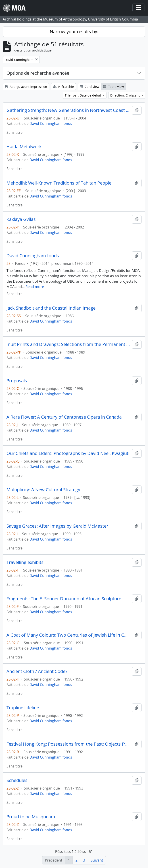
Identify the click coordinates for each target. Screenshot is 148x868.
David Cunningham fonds (51, 123)
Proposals (17, 381)
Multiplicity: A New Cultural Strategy (43, 490)
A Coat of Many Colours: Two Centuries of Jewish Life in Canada (68, 635)
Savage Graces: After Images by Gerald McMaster (57, 526)
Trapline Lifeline (23, 708)
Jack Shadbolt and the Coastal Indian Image (51, 308)
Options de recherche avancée (38, 73)
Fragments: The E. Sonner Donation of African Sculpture (64, 599)
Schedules (17, 780)
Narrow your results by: (74, 32)
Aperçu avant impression (26, 87)
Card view (90, 87)
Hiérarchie (63, 87)
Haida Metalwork (24, 147)
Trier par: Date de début (83, 95)
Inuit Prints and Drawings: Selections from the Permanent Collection (68, 344)
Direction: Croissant (125, 95)
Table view (114, 87)
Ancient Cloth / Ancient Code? (37, 671)
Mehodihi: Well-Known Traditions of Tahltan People (59, 183)
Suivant (97, 860)
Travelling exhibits (25, 562)
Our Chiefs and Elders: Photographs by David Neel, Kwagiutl (68, 453)
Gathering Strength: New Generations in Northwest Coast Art (68, 110)
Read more (35, 287)
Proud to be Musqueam (31, 817)
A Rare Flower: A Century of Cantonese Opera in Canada (64, 417)
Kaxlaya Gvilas (21, 219)
